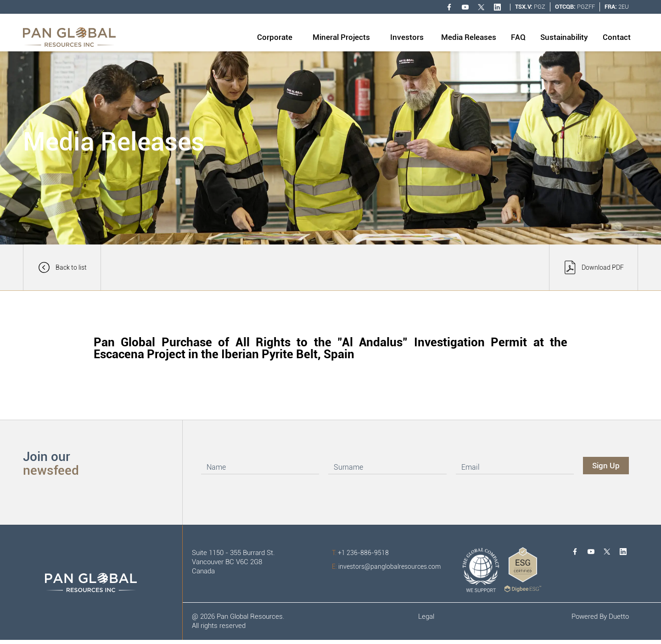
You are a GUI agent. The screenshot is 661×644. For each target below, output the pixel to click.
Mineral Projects (341, 37)
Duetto (619, 616)
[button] (275, 38)
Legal (426, 616)
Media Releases (469, 37)
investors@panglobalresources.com (386, 566)
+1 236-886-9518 (360, 553)
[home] (69, 37)
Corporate (275, 37)
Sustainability (564, 37)
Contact (617, 37)
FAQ (518, 37)
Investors (407, 37)
